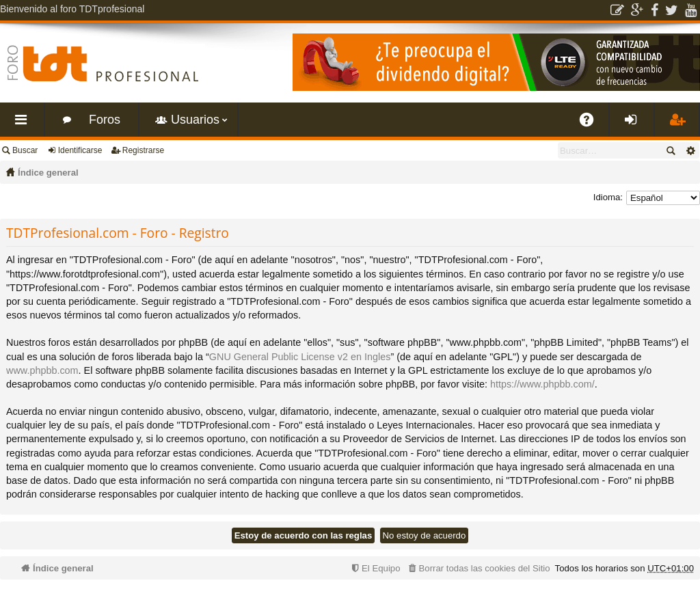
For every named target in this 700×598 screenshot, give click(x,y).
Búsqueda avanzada (690, 150)
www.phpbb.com (42, 370)
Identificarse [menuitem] (635, 125)
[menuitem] (478, 568)
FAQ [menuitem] (591, 125)
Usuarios (195, 120)
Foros (105, 120)
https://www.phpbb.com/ (542, 384)
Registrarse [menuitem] (679, 125)
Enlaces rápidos (25, 125)
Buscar (25, 150)
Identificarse (80, 150)
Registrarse (143, 150)
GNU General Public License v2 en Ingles (300, 357)
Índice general (48, 173)
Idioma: (608, 197)
